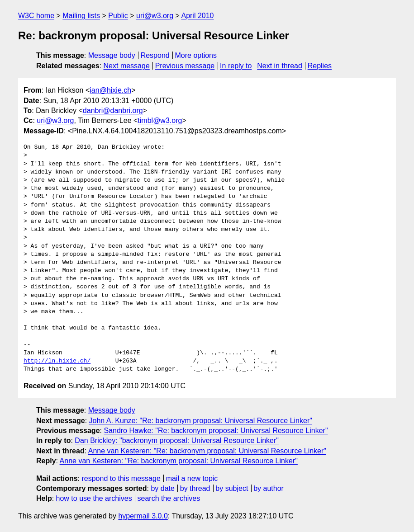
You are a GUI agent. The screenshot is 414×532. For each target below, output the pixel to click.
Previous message (185, 66)
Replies (320, 66)
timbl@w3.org (160, 120)
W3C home (36, 16)
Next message (127, 66)
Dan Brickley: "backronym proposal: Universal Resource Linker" (177, 440)
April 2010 (197, 16)
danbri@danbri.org (113, 111)
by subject (232, 488)
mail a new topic (192, 478)
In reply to (236, 66)
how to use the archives (94, 498)
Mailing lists (81, 16)
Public (118, 16)
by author (269, 488)
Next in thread (280, 66)
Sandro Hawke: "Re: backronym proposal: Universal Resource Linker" (216, 431)
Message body (112, 55)
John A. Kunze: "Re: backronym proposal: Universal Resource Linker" (201, 421)
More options (196, 55)
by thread (195, 488)
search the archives (169, 498)
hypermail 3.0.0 (143, 516)
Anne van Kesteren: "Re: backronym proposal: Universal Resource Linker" (207, 451)
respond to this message (121, 478)
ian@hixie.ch (110, 90)
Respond (155, 55)
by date (162, 488)
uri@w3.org (155, 16)
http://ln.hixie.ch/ (57, 361)
